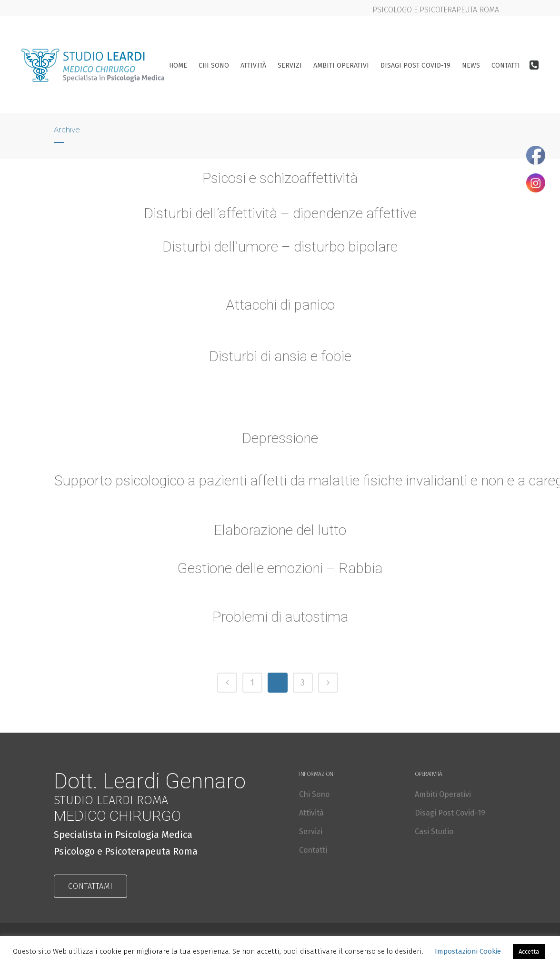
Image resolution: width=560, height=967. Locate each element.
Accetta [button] (529, 952)
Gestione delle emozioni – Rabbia (280, 571)
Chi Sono (314, 794)
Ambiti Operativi (443, 794)
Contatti (313, 850)
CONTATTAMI (90, 886)
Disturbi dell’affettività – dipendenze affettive (280, 213)
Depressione (280, 441)
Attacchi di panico (280, 307)
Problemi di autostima (280, 620)
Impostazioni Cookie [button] (468, 951)
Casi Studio (434, 831)
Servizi (311, 831)
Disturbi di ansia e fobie (280, 359)
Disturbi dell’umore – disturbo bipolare (280, 247)
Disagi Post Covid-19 (450, 813)
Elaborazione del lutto (280, 533)
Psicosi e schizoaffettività (280, 178)
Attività (311, 813)
